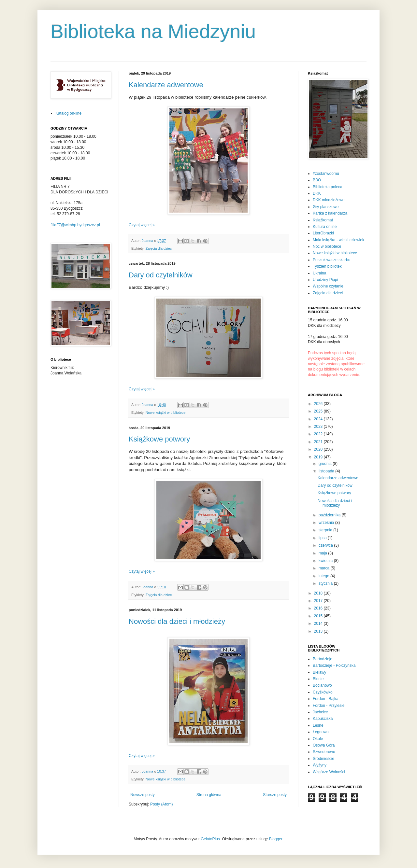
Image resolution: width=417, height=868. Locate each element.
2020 (319, 449)
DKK (317, 193)
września (327, 523)
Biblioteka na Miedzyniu (153, 31)
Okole (318, 739)
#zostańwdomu (326, 174)
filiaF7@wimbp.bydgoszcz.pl (75, 225)
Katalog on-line (68, 113)
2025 (319, 411)
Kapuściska (323, 719)
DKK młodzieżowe (329, 200)
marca (325, 568)
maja (323, 553)
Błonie (318, 679)
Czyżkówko (323, 692)
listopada (327, 471)
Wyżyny (320, 765)
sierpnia (326, 530)
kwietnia (326, 561)
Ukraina (319, 273)
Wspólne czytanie (328, 286)
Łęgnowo (321, 732)
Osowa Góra (324, 745)
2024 (319, 419)
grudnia (326, 464)
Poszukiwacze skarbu (331, 260)
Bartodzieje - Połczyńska (334, 665)
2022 (319, 434)
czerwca (326, 545)
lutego (324, 576)
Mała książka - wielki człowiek (338, 240)
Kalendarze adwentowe (166, 85)
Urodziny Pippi (325, 280)
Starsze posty (275, 795)
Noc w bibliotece (327, 246)
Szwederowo (324, 752)
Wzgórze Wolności (329, 772)
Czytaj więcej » (142, 225)
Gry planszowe (326, 207)
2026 (319, 404)
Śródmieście (324, 759)
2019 (319, 457)
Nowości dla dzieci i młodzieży (177, 621)
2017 (319, 601)
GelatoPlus (210, 839)
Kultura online (325, 227)
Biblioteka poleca (328, 187)
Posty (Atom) (161, 804)
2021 (319, 442)
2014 (319, 623)
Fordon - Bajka (326, 699)
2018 (319, 593)
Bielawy (319, 672)
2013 (319, 631)
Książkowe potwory (159, 439)
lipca (323, 538)
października (330, 515)
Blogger (276, 839)
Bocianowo (322, 685)
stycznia (326, 583)
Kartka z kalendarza (330, 213)
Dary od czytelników (161, 275)
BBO (317, 180)
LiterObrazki (323, 233)
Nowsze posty (143, 795)
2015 (319, 616)
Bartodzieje (323, 659)
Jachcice (320, 712)
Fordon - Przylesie (329, 706)
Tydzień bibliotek (327, 266)
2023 (319, 427)
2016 (319, 608)
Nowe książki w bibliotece (165, 413)
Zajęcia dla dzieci (159, 248)
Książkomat (323, 220)
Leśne (318, 725)
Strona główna (209, 795)
